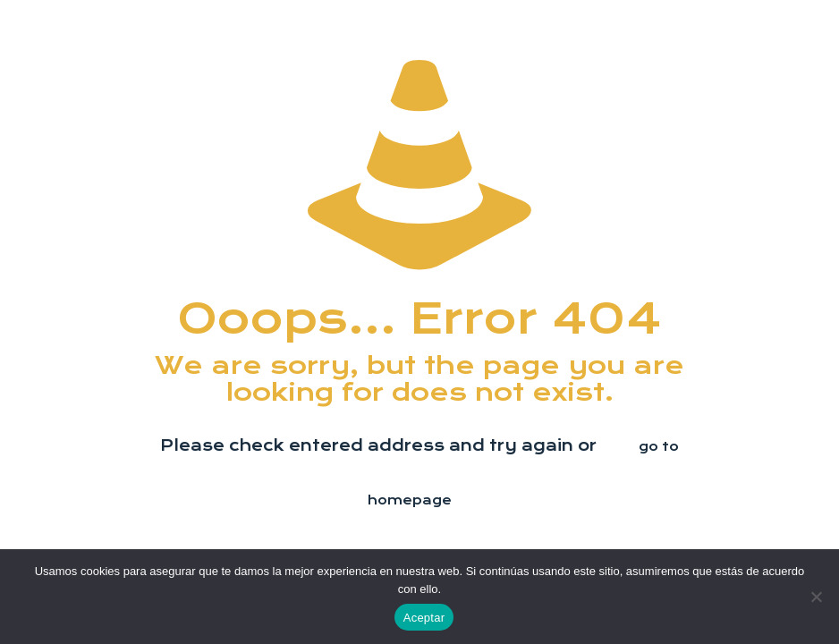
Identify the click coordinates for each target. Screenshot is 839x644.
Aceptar (424, 618)
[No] (817, 597)
